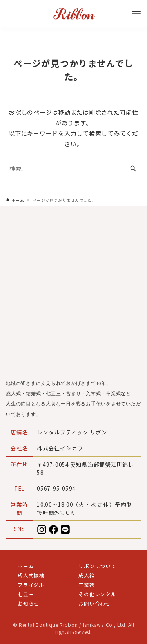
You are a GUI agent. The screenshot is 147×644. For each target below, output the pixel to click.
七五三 (26, 594)
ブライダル (31, 585)
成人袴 (86, 575)
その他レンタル (97, 594)
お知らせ (28, 604)
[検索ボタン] (133, 169)
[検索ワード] (73, 169)
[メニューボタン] (136, 14)
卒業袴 (86, 585)
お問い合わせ (95, 604)
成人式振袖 (31, 575)
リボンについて (97, 566)
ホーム (26, 566)
